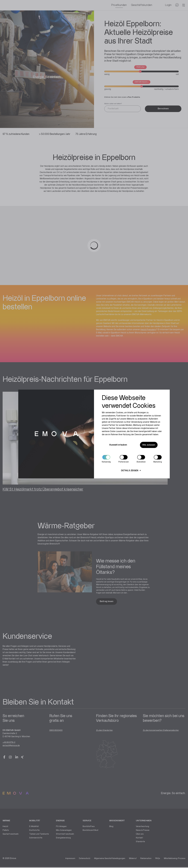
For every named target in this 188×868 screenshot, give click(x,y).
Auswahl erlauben (117, 445)
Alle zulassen (148, 445)
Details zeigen (130, 471)
